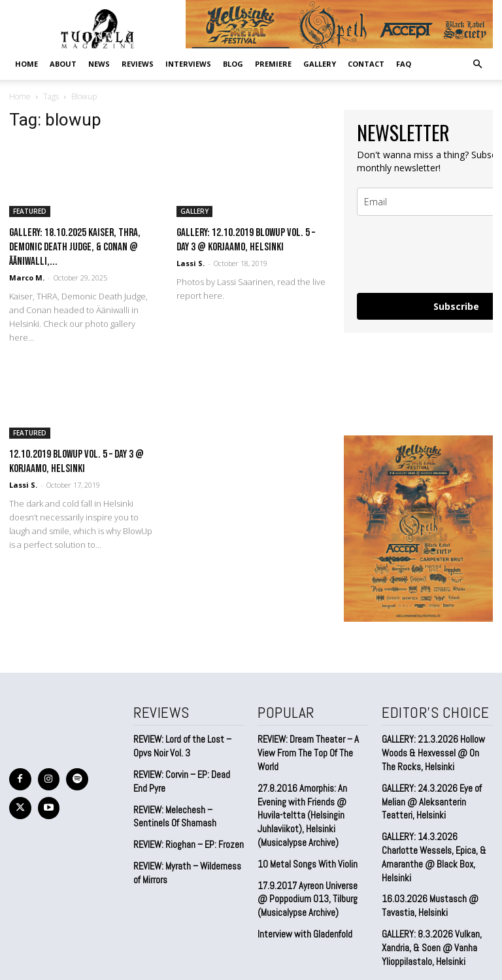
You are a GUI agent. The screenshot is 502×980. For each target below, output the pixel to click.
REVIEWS (138, 64)
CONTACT (366, 64)
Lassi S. (191, 263)
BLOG (233, 64)
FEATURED (30, 211)
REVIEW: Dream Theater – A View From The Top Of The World (312, 744)
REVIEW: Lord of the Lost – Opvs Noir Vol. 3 (180, 744)
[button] (477, 63)
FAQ (404, 64)
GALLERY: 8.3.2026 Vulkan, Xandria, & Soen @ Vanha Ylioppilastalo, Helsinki (427, 917)
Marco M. (27, 278)
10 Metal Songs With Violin (305, 827)
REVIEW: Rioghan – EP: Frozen (186, 836)
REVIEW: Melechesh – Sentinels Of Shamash (173, 810)
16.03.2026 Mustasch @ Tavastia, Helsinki (425, 878)
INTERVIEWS (188, 64)
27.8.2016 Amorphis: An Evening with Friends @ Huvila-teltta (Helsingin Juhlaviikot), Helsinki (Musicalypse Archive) (312, 788)
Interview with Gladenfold (302, 893)
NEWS (99, 64)
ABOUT (63, 64)
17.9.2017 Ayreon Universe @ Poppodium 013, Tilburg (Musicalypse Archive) (310, 860)
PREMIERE (273, 64)
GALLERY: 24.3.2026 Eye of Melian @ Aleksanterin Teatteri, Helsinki (437, 795)
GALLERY (320, 64)
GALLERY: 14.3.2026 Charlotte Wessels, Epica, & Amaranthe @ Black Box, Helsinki (434, 839)
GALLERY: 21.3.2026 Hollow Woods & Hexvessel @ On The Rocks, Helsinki (435, 750)
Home (26, 64)
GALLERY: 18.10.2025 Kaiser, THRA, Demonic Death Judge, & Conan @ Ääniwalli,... (75, 247)
